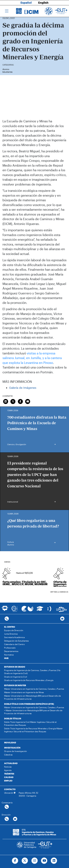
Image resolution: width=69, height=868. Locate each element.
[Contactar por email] (15, 819)
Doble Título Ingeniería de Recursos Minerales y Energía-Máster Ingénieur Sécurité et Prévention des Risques (33, 730)
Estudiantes (7, 72)
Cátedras (8, 755)
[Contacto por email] (62, 619)
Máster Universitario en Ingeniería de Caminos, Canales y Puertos (34, 689)
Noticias (8, 767)
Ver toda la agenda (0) (59, 592)
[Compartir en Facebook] (20, 401)
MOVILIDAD (10, 743)
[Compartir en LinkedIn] (6, 401)
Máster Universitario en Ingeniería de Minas (24, 692)
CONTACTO (10, 789)
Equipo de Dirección (14, 630)
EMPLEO (8, 781)
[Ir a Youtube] (44, 861)
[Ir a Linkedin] (54, 861)
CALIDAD (9, 777)
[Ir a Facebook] (15, 861)
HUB (6, 658)
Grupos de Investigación (15, 751)
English (43, 2)
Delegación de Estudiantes (16, 641)
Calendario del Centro (14, 644)
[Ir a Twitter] (25, 861)
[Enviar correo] (28, 401)
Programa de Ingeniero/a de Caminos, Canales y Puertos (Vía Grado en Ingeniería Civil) (32, 672)
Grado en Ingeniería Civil (16, 677)
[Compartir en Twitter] (13, 401)
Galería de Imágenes (23, 388)
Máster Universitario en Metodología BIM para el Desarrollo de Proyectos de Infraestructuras (33, 697)
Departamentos (11, 651)
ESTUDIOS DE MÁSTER (15, 685)
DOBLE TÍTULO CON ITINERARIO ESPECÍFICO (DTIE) (29, 704)
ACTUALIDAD (11, 763)
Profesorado (10, 648)
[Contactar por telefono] (7, 619)
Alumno (6, 69)
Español (26, 2)
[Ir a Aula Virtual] (40, 610)
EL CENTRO (10, 627)
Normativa (9, 655)
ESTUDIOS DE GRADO (15, 667)
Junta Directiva (11, 634)
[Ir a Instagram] (34, 861)
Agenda (8, 770)
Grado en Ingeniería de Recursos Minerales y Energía (29, 680)
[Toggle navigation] (7, 11)
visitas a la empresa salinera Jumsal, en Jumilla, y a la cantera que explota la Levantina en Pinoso (32, 358)
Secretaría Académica (14, 637)
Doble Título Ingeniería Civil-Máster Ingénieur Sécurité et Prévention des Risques (30, 723)
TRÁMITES (9, 774)
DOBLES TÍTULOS (13, 718)
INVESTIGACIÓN (12, 748)
